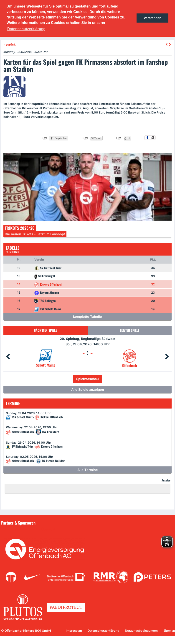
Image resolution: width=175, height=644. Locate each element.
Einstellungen (153, 138)
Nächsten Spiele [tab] (45, 330)
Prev (8, 357)
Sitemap (169, 631)
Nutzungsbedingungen (141, 631)
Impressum (74, 631)
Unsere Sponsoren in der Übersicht (29, 529)
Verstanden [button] (152, 18)
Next (167, 357)
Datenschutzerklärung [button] (26, 29)
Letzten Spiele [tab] (130, 330)
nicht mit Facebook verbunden (44, 138)
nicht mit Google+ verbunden (119, 138)
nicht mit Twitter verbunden (85, 138)
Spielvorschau (87, 379)
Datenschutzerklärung (103, 631)
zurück (10, 44)
